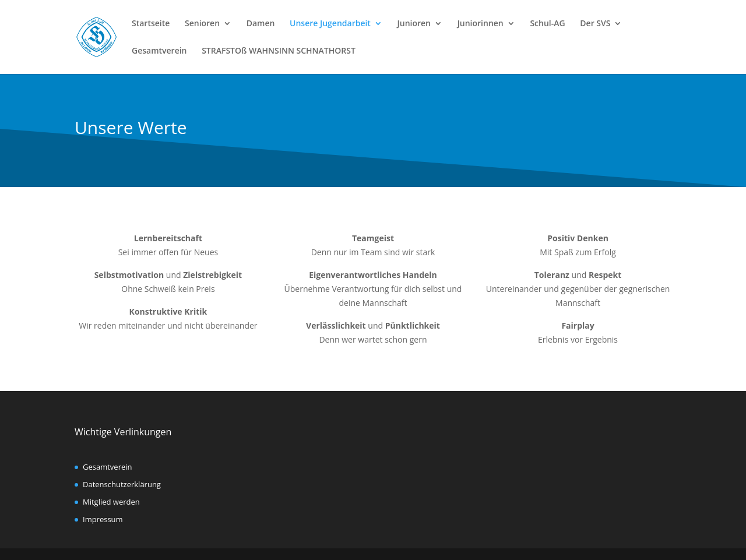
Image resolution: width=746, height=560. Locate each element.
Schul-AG (547, 24)
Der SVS (595, 24)
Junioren (414, 24)
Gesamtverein (159, 51)
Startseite (151, 24)
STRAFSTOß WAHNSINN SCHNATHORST (279, 51)
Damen (261, 24)
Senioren (202, 24)
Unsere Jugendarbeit (330, 24)
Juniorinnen (481, 24)
